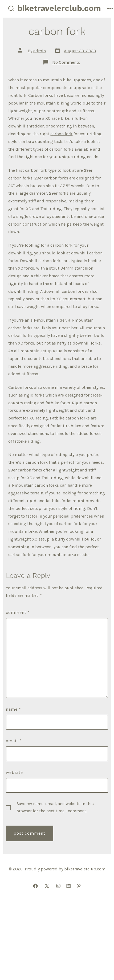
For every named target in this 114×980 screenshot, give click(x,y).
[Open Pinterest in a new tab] (79, 886)
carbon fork (61, 134)
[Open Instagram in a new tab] (58, 886)
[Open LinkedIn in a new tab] (68, 886)
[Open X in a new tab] (47, 886)
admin (40, 51)
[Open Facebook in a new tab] (35, 886)
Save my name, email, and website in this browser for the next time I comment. (55, 807)
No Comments (66, 62)
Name (13, 709)
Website (14, 772)
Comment (18, 612)
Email (14, 741)
